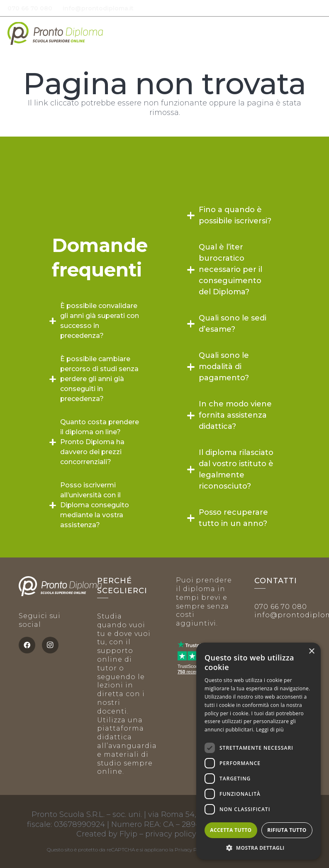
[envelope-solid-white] (170, 9)
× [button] (311, 652)
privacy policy (171, 834)
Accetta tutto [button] (231, 830)
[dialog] (258, 751)
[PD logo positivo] (55, 33)
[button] (316, 33)
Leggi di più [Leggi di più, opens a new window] (270, 730)
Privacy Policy (191, 850)
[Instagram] (50, 645)
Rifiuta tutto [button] (287, 830)
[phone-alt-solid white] (149, 9)
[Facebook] (27, 645)
